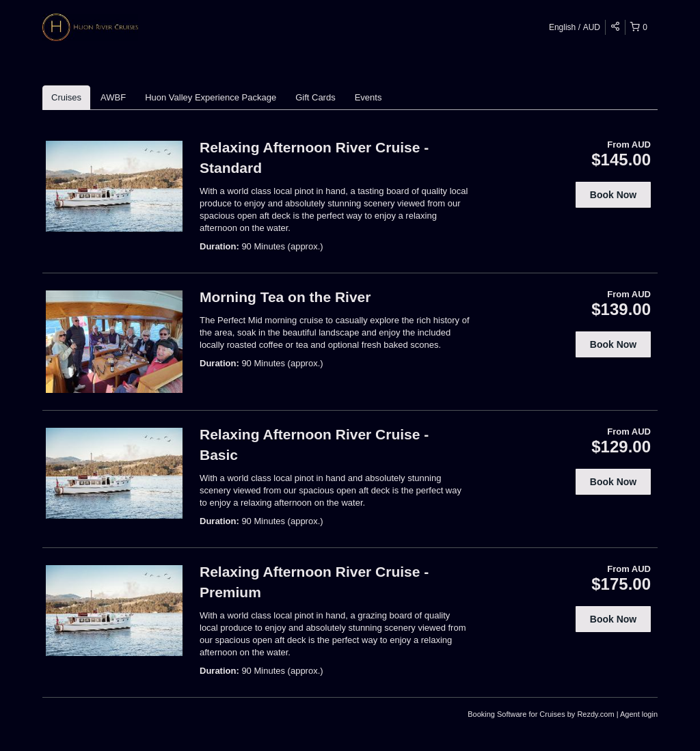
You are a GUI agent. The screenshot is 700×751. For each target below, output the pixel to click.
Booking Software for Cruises (517, 714)
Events (368, 97)
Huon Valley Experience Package (211, 97)
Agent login (639, 714)
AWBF (113, 97)
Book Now (613, 195)
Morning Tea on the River (285, 297)
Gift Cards (315, 97)
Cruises (66, 97)
